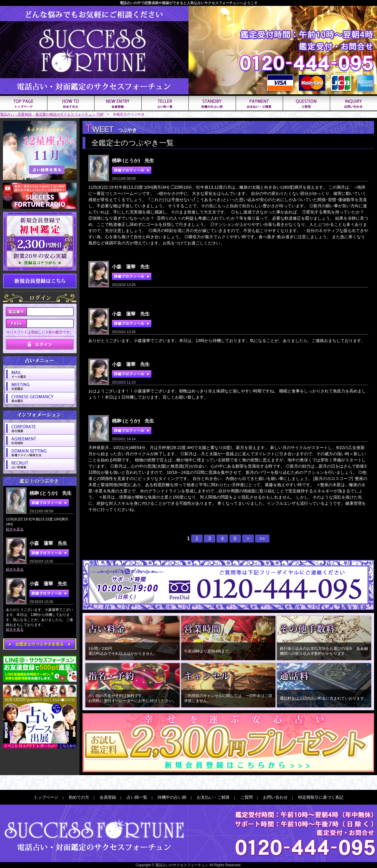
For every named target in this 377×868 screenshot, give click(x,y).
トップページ (46, 797)
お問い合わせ (275, 797)
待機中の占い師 (172, 797)
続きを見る (15, 529)
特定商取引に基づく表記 (321, 797)
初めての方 (79, 797)
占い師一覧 (137, 797)
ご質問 (247, 797)
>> (262, 539)
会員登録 (108, 797)
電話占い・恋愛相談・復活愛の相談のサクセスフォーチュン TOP (52, 114)
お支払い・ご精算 (213, 797)
